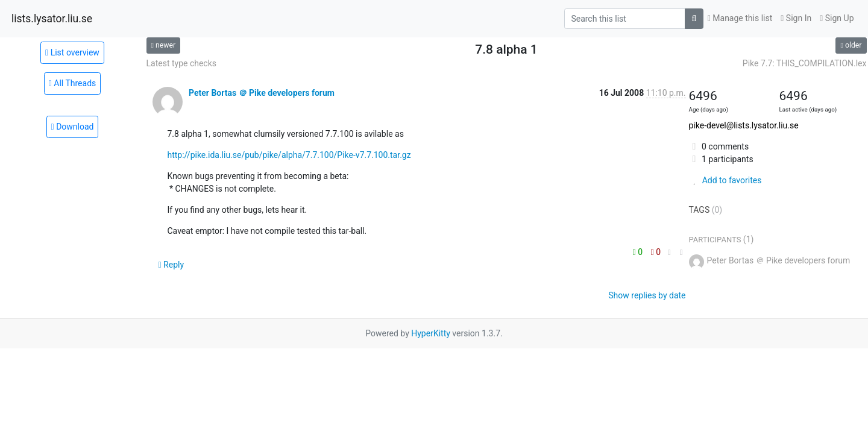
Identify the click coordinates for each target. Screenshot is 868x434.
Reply (171, 265)
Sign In (796, 18)
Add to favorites (725, 180)
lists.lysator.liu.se (52, 19)
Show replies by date (647, 295)
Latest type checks (182, 63)
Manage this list (740, 18)
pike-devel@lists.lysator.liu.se (744, 125)
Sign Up (837, 18)
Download (73, 127)
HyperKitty (431, 333)
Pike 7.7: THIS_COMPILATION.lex (805, 63)
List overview (72, 52)
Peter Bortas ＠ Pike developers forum (262, 93)
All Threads (73, 83)
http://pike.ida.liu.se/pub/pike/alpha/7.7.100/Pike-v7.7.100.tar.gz (289, 155)
